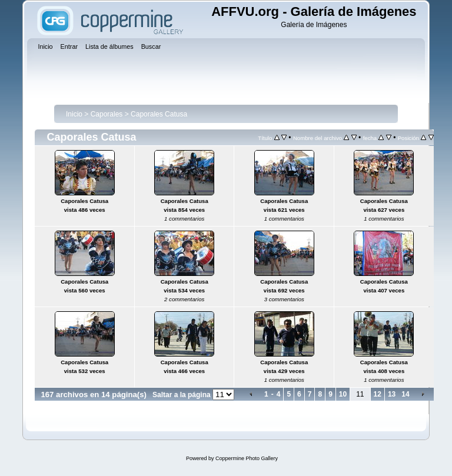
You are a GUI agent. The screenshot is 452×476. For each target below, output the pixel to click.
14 (405, 394)
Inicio (74, 114)
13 (392, 394)
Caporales (107, 114)
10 (343, 394)
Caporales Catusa (159, 114)
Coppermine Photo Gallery (247, 458)
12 (378, 394)
